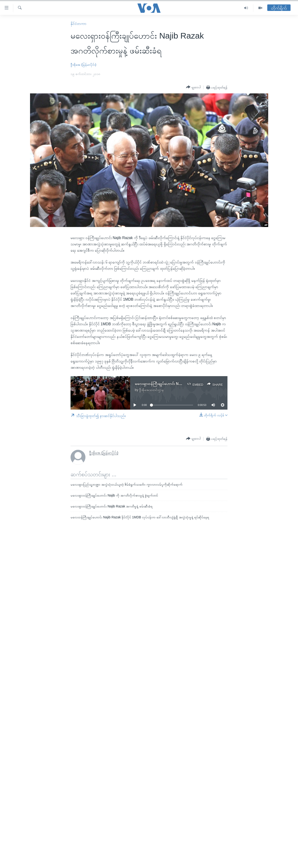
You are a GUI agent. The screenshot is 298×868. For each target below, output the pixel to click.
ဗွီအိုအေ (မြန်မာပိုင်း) (83, 65)
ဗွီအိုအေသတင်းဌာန (151, 390)
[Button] (193, 87)
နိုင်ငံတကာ (78, 24)
